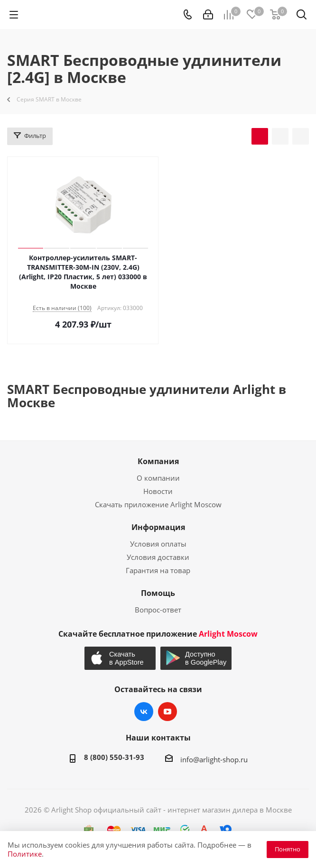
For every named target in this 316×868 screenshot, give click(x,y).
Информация (158, 527)
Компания (158, 461)
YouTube (167, 712)
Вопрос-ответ (158, 610)
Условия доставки (158, 557)
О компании (158, 478)
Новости (158, 491)
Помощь (158, 593)
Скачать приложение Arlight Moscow (158, 504)
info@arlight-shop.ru (214, 759)
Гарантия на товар (158, 570)
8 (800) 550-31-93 (114, 757)
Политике (25, 854)
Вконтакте (144, 712)
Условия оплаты (158, 544)
